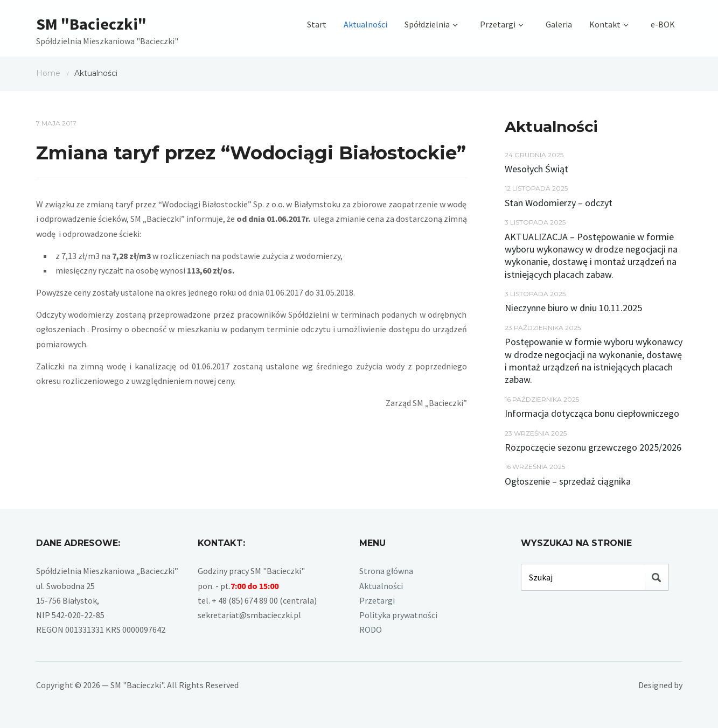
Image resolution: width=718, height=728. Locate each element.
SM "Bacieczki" (91, 24)
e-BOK (663, 24)
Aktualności (365, 24)
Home (48, 73)
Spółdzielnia (427, 24)
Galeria (559, 24)
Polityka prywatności (398, 615)
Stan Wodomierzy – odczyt (559, 203)
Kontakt (605, 24)
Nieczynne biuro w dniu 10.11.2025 (573, 308)
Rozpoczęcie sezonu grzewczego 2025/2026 (593, 447)
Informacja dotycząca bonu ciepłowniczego (592, 413)
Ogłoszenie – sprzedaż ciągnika (568, 481)
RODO (371, 629)
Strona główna (386, 571)
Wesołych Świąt (536, 169)
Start (317, 24)
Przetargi (498, 24)
